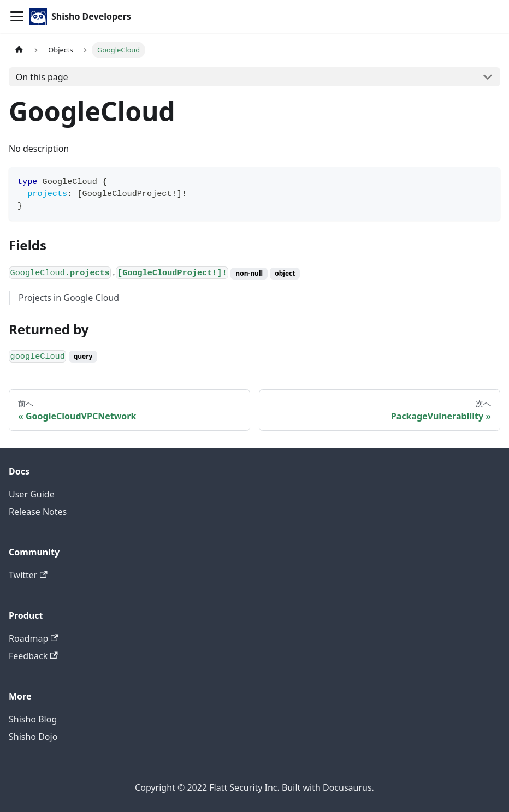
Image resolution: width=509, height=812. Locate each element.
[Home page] (19, 50)
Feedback (33, 656)
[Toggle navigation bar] (17, 16)
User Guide (32, 494)
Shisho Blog (33, 719)
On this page (42, 77)
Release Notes (38, 512)
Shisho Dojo (33, 737)
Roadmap (34, 638)
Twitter (28, 575)
